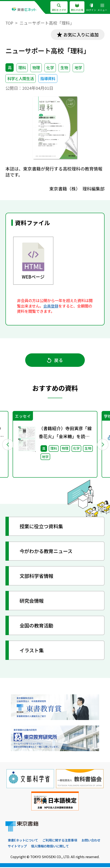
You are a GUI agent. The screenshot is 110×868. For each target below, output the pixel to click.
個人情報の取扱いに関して (77, 847)
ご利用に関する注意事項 (63, 841)
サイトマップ (42, 847)
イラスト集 (32, 651)
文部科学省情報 (37, 576)
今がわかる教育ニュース (47, 552)
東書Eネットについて (24, 841)
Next (102, 445)
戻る (55, 360)
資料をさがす (59, 8)
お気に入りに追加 (81, 34)
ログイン (91, 8)
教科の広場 (77, 8)
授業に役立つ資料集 (42, 527)
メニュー (102, 8)
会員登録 (51, 306)
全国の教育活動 (37, 626)
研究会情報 (32, 601)
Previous (8, 445)
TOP (10, 23)
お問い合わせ (18, 847)
